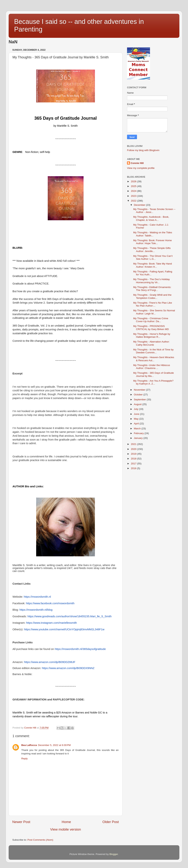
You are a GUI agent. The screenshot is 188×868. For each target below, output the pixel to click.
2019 (134, 454)
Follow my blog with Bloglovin (143, 150)
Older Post (111, 822)
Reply (25, 759)
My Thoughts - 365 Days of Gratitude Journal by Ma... (154, 374)
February (139, 433)
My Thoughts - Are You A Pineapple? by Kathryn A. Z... (153, 382)
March (138, 428)
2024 (134, 191)
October (139, 395)
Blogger (114, 854)
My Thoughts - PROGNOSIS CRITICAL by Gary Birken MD (151, 328)
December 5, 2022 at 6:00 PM (54, 745)
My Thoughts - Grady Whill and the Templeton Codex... (152, 296)
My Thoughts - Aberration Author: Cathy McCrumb (151, 343)
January (139, 438)
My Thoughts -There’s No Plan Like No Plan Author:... (153, 304)
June (137, 414)
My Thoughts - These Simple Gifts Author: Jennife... (152, 250)
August (138, 404)
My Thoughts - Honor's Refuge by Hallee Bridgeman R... (152, 335)
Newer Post (21, 822)
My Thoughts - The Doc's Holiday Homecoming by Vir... (152, 281)
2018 (134, 459)
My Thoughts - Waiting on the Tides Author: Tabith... (153, 234)
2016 (134, 468)
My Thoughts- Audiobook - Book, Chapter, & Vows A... (151, 218)
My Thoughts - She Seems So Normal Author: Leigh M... (154, 312)
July (136, 409)
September (140, 399)
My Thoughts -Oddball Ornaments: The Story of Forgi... (152, 289)
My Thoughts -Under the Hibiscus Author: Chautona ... (152, 367)
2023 (134, 196)
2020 (134, 449)
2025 (134, 186)
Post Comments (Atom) (40, 840)
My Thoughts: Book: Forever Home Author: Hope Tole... (153, 242)
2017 (134, 464)
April (137, 424)
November (140, 390)
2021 (134, 444)
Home (66, 822)
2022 (134, 201)
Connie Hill (137, 163)
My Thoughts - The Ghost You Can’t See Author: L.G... (153, 257)
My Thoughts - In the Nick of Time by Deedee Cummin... (153, 351)
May (137, 419)
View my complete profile (141, 168)
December (140, 205)
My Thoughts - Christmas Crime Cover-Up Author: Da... (151, 320)
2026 (134, 181)
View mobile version (66, 829)
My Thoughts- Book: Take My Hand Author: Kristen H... (153, 265)
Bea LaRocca (29, 745)
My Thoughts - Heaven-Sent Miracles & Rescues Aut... (154, 359)
